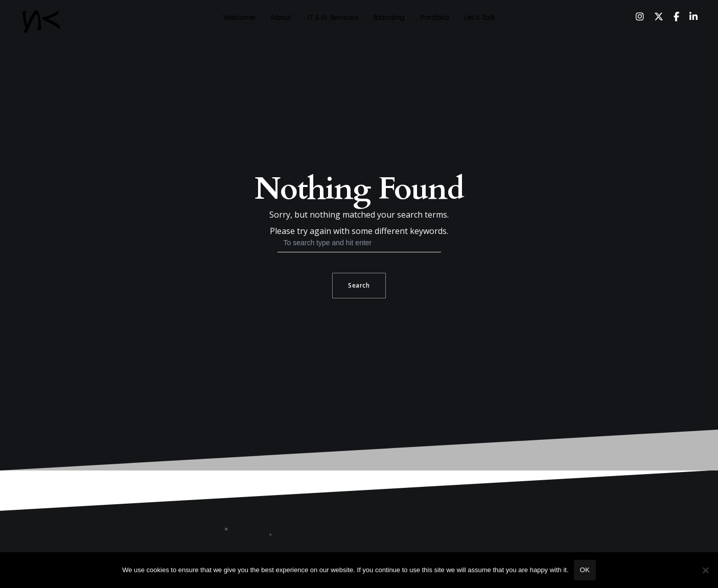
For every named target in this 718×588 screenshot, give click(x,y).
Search (359, 285)
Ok (585, 570)
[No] (705, 570)
